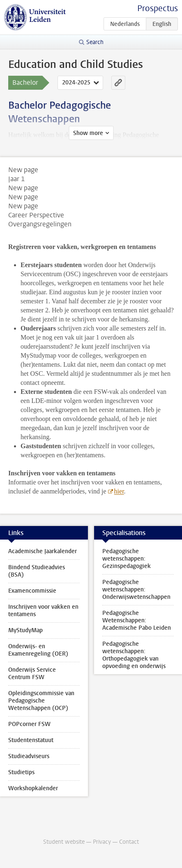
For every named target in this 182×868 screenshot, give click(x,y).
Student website (64, 842)
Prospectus (158, 8)
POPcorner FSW (29, 724)
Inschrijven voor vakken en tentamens (43, 611)
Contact (129, 842)
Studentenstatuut (31, 740)
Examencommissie (32, 591)
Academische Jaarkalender (43, 551)
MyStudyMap (25, 630)
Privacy (102, 842)
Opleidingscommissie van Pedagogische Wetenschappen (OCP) (41, 701)
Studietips (21, 772)
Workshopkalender (33, 788)
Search (95, 42)
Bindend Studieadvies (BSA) (37, 571)
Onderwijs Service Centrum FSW (32, 674)
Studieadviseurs (29, 756)
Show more (88, 133)
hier (119, 491)
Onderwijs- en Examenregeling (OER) (38, 650)
